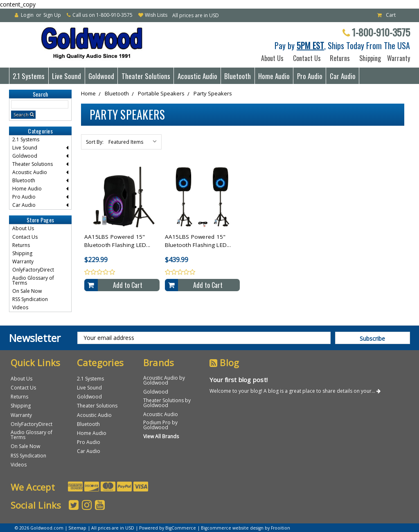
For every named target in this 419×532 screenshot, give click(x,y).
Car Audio (343, 76)
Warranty (397, 58)
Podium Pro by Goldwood (160, 425)
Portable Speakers (161, 93)
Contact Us (307, 58)
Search (21, 114)
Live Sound (66, 76)
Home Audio (274, 76)
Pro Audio (310, 76)
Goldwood (101, 76)
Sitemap (77, 528)
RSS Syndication (30, 299)
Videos (20, 307)
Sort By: (95, 142)
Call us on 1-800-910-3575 (102, 15)
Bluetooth (238, 76)
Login (27, 15)
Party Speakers (213, 93)
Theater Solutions (146, 76)
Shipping (368, 58)
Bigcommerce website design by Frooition (246, 528)
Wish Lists (156, 15)
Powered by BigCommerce (168, 528)
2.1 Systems (29, 76)
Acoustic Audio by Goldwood (164, 380)
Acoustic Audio (197, 76)
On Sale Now (27, 291)
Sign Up (52, 15)
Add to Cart (128, 285)
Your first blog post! (239, 380)
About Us (272, 58)
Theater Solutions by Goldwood (167, 403)
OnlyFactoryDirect (33, 270)
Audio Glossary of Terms (33, 280)
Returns (340, 58)
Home (88, 93)
